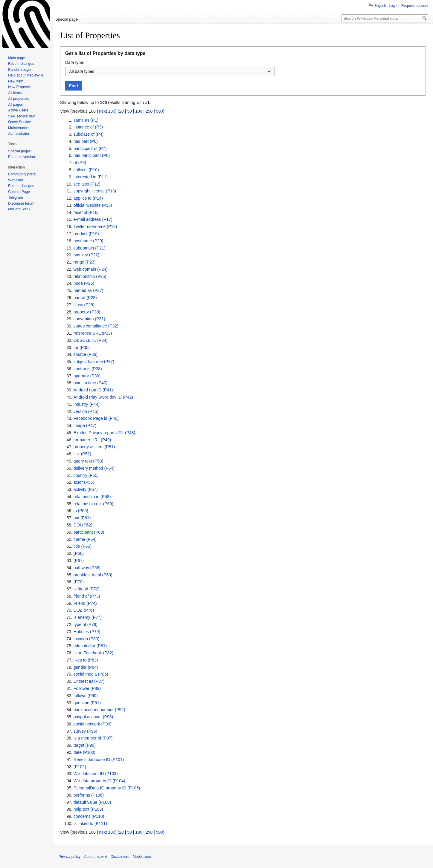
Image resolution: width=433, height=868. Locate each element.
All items (15, 93)
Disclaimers (120, 857)
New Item (16, 81)
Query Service (19, 122)
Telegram (15, 198)
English (380, 6)
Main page (16, 58)
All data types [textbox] (82, 71)
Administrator (19, 134)
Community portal (22, 174)
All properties (19, 99)
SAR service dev (21, 116)
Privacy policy (70, 857)
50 (129, 111)
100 (139, 111)
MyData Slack (19, 209)
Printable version (21, 157)
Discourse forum (21, 203)
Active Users (18, 110)
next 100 (107, 111)
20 (121, 111)
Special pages (19, 151)
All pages (15, 105)
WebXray (15, 180)
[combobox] (170, 71)
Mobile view (142, 857)
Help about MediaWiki (26, 75)
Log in (394, 6)
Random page (19, 70)
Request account (415, 6)
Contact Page (19, 192)
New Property (19, 87)
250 (149, 111)
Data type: (75, 62)
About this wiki (96, 857)
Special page (67, 19)
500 (160, 111)
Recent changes (21, 64)
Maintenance (18, 128)
